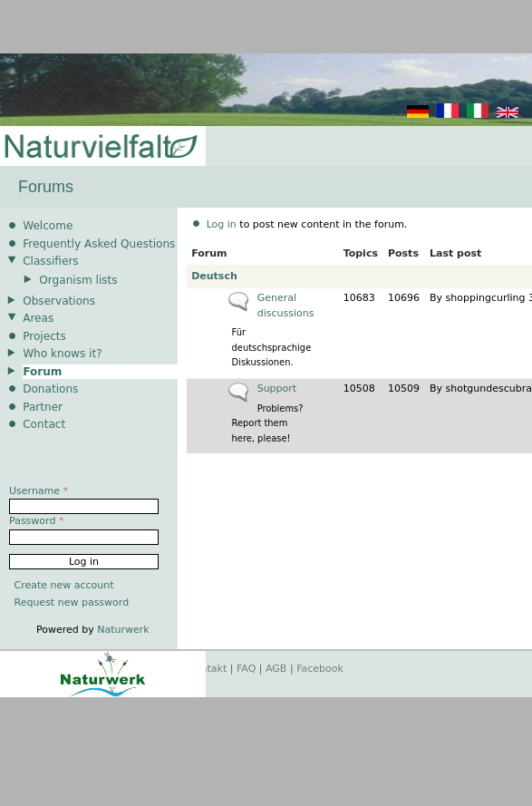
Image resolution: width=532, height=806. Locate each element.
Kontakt (208, 669)
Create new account (64, 585)
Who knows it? (63, 354)
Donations (50, 389)
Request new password (72, 602)
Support (277, 388)
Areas (38, 318)
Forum (42, 372)
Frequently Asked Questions (99, 244)
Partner (43, 407)
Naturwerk (123, 630)
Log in (222, 224)
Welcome (48, 226)
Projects (44, 336)
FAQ (246, 669)
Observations (59, 301)
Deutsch (214, 276)
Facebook (320, 669)
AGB (276, 669)
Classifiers (51, 261)
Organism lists (78, 280)
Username (39, 491)
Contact (44, 424)
